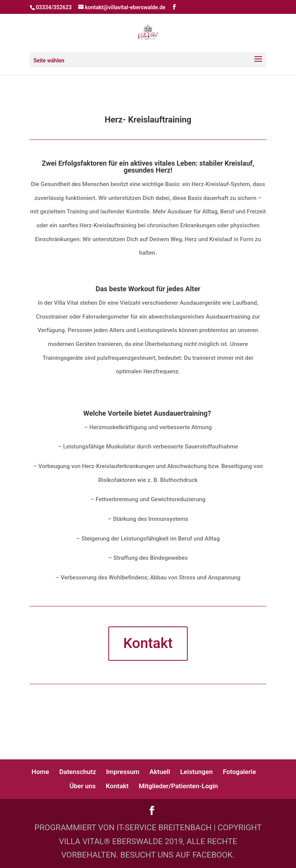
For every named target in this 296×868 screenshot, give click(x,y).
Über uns (82, 786)
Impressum (123, 772)
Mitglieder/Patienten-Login (178, 786)
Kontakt (148, 643)
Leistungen (196, 772)
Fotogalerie (239, 772)
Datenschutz (78, 772)
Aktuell (160, 772)
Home (40, 772)
